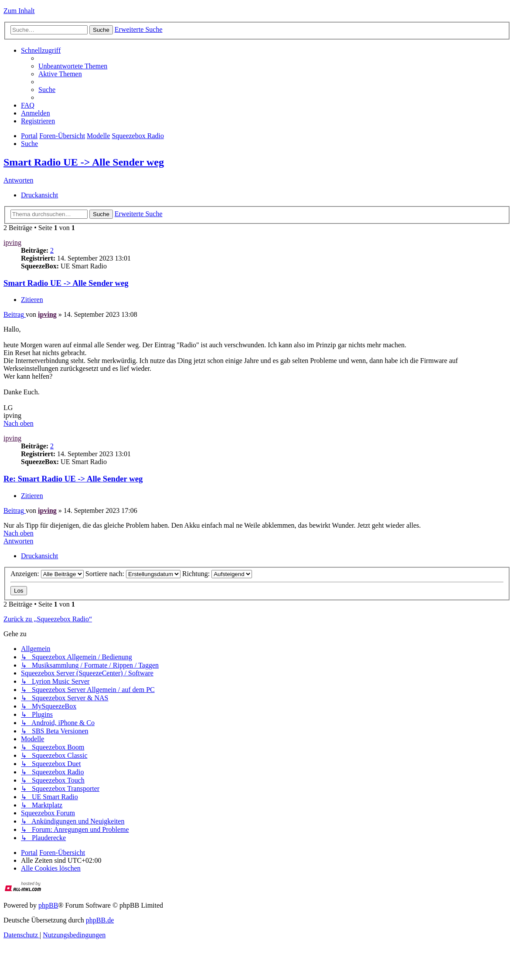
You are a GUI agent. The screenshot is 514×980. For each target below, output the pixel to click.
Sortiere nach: (133, 574)
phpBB (48, 905)
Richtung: (217, 574)
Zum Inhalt (19, 11)
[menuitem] (73, 66)
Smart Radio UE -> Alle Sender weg (84, 162)
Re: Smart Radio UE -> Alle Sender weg (73, 479)
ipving (12, 242)
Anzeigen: (47, 574)
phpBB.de (100, 920)
